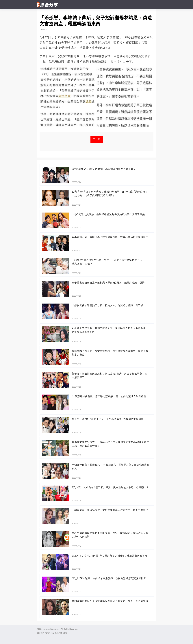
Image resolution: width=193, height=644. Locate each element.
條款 (57, 633)
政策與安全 (50, 633)
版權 (65, 633)
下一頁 (97, 139)
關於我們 (41, 633)
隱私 (61, 633)
